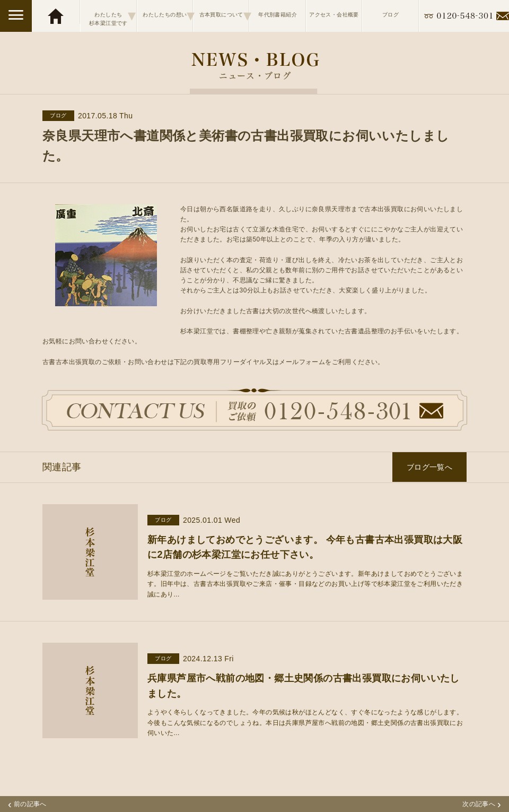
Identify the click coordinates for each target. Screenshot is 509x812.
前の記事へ (27, 804)
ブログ (390, 15)
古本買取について (224, 15)
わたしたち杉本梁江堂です (112, 15)
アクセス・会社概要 (334, 15)
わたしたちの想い (168, 15)
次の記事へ (482, 804)
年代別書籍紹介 (278, 15)
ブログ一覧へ (429, 467)
